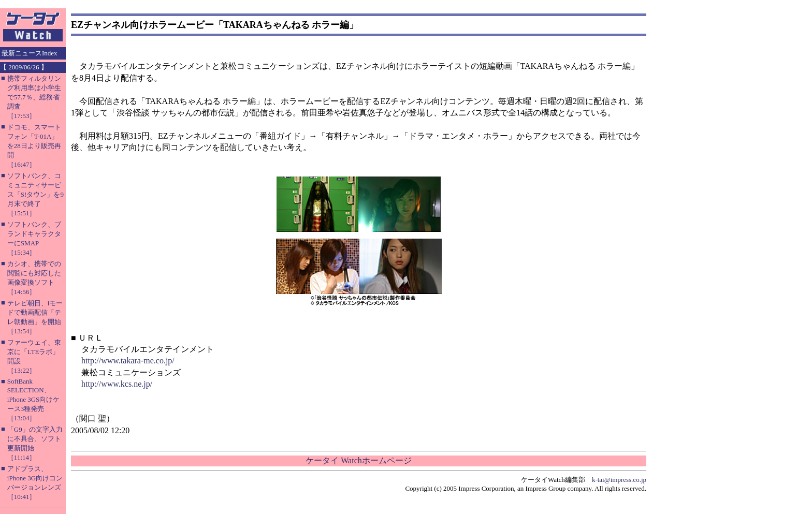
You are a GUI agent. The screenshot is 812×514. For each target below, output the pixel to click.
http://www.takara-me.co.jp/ (128, 361)
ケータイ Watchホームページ (358, 460)
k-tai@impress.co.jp (619, 480)
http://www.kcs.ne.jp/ (117, 384)
